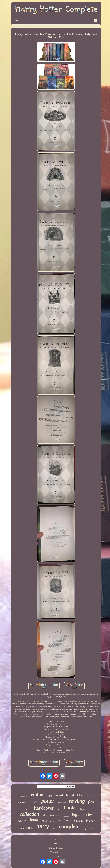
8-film (29, 810)
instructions (55, 816)
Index (56, 839)
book (34, 820)
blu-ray (90, 821)
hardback (65, 820)
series (88, 815)
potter (48, 801)
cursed (59, 796)
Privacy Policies (56, 848)
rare (50, 796)
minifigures (23, 796)
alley (59, 810)
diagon (83, 809)
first (91, 802)
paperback (88, 828)
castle (34, 802)
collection (30, 814)
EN (54, 856)
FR (58, 856)
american (62, 803)
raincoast (23, 803)
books (70, 808)
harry (43, 826)
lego (76, 814)
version (22, 821)
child (44, 821)
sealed (52, 821)
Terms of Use (56, 852)
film (45, 815)
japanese (66, 816)
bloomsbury (86, 795)
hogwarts (26, 827)
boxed (70, 795)
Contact (56, 844)
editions (79, 821)
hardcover (44, 808)
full (54, 828)
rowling (77, 801)
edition (38, 794)
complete (69, 826)
